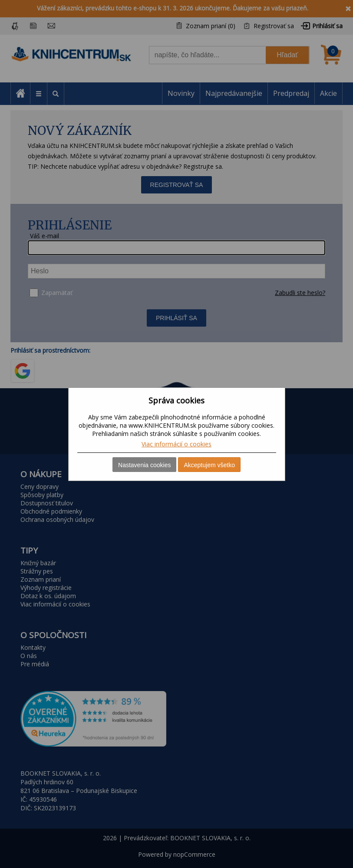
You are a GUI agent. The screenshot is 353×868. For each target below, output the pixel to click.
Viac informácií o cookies (176, 444)
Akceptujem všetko (209, 465)
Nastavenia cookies (144, 465)
